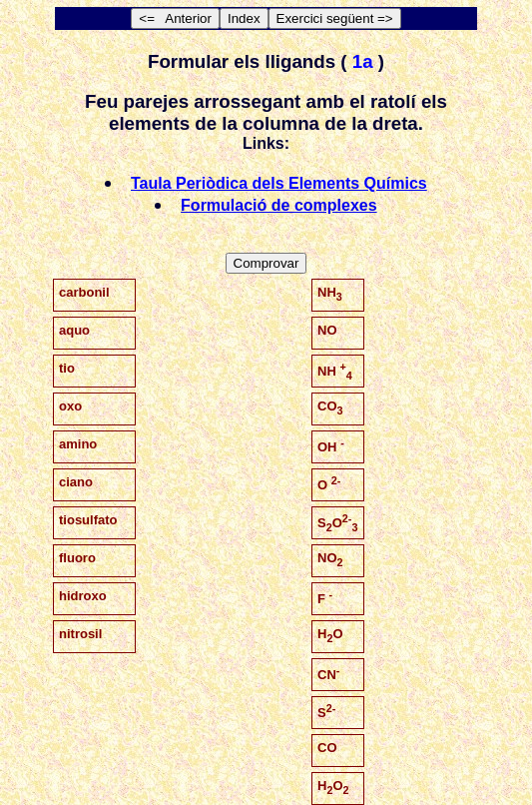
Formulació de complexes (279, 205)
